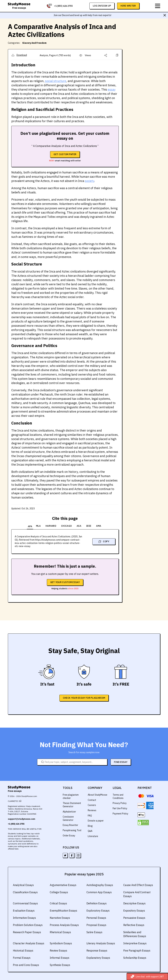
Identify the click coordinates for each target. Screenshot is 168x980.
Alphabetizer (69, 811)
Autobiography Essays (99, 885)
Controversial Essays (25, 903)
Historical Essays (23, 950)
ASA (80, 526)
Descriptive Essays (134, 903)
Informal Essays (59, 958)
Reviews (92, 810)
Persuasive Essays (134, 918)
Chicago (68, 526)
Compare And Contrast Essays (137, 894)
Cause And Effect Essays (138, 885)
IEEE (90, 526)
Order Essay (69, 835)
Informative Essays (24, 918)
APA (30, 526)
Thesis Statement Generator (72, 804)
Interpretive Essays (135, 943)
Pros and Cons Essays (26, 965)
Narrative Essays (60, 918)
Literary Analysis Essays (100, 943)
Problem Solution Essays (27, 925)
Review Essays (58, 950)
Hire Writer (128, 6)
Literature (93, 836)
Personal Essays (96, 918)
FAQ (90, 815)
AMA (100, 526)
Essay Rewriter (70, 825)
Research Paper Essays (26, 932)
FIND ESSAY (121, 762)
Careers (92, 805)
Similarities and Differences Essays (134, 934)
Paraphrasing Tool (72, 830)
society (87, 181)
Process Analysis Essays (64, 925)
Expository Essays (134, 910)
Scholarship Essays (135, 958)
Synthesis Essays (60, 965)
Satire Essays (94, 932)
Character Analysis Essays (28, 943)
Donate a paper (96, 820)
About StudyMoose (98, 794)
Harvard (52, 526)
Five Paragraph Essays (136, 950)
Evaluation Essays (23, 910)
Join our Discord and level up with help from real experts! (82, 15)
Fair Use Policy (120, 808)
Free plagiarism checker (71, 796)
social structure (54, 81)
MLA (39, 526)
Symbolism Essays (61, 943)
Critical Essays (58, 903)
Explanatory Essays (98, 958)
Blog (90, 826)
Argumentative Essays (63, 885)
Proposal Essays (96, 925)
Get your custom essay (65, 582)
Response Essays (97, 950)
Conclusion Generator (68, 818)
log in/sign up (102, 6)
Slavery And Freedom (33, 43)
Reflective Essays (133, 925)
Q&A (90, 831)
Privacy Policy (120, 803)
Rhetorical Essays (60, 932)
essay (108, 90)
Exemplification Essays (63, 910)
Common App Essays (99, 892)
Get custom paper (65, 154)
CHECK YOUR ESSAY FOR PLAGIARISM (84, 697)
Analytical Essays (23, 885)
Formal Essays (21, 958)
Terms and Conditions (118, 796)
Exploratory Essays (98, 910)
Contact (92, 800)
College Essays (58, 892)
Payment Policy (121, 813)
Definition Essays (96, 903)
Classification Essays (25, 892)
